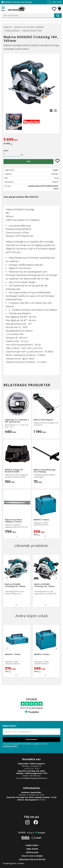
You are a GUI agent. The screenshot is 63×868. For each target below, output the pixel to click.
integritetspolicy (10, 746)
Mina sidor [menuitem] (32, 849)
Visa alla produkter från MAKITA (21, 197)
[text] (31, 140)
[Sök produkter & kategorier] (31, 16)
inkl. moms (57, 2)
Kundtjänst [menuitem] (32, 845)
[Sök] (58, 16)
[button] (4, 8)
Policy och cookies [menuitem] (32, 856)
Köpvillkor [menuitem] (32, 852)
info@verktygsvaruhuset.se (35, 778)
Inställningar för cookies (13, 863)
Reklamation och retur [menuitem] (32, 860)
